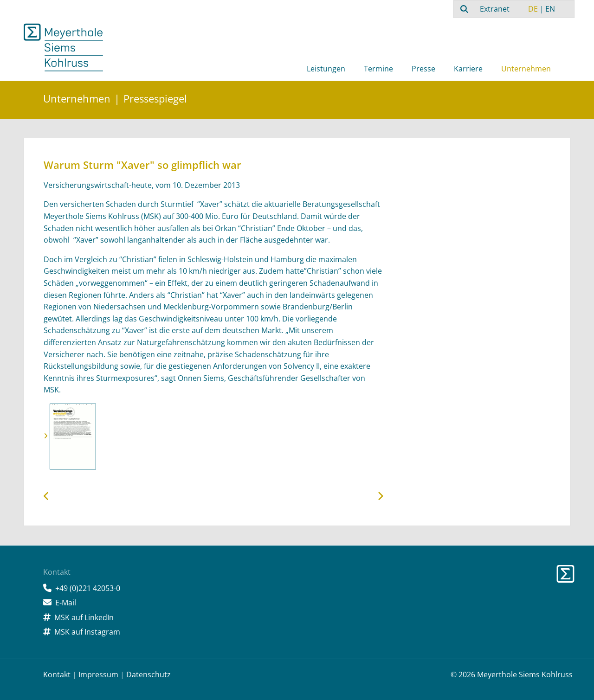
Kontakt (57, 674)
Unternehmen (526, 69)
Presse (423, 69)
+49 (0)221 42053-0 (88, 588)
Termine (378, 69)
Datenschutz (148, 674)
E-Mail (66, 603)
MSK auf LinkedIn (84, 617)
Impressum (98, 674)
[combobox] (463, 9)
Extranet (495, 9)
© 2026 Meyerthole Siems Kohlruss (512, 674)
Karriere (468, 69)
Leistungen (326, 69)
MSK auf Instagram (87, 632)
